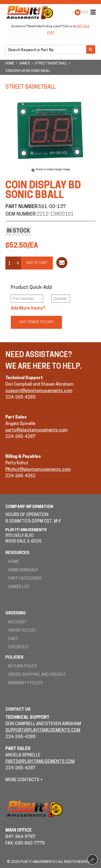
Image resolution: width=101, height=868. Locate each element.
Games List (19, 587)
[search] (46, 50)
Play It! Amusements (31, 12)
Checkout (18, 647)
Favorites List (22, 631)
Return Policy (22, 667)
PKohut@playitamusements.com (38, 470)
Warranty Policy (25, 683)
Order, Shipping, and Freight (37, 675)
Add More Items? (28, 309)
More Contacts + (24, 780)
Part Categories (25, 579)
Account (17, 622)
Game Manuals (23, 570)
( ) (84, 12)
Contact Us (18, 710)
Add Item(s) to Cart (36, 322)
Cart (13, 639)
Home (14, 562)
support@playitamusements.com (39, 391)
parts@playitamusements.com (36, 430)
